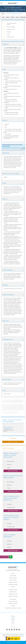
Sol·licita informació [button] (13, 471)
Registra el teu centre (13, 594)
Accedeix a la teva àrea (13, 596)
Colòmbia (13, 620)
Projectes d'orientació (13, 604)
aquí (22, 636)
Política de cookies (13, 578)
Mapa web (13, 587)
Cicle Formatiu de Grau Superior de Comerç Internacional (11, 498)
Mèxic (13, 623)
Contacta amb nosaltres (13, 584)
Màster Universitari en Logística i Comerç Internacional (11, 455)
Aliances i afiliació (13, 580)
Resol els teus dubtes (13, 601)
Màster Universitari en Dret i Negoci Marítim (13, 477)
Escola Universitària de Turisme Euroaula (15, 14)
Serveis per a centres (13, 590)
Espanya (13, 616)
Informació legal (13, 576)
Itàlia (13, 621)
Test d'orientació (13, 599)
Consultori (13, 606)
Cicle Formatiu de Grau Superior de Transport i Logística (11, 517)
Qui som (13, 574)
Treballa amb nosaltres (13, 582)
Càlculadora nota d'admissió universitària (13, 608)
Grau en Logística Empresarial (9, 536)
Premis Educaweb (13, 592)
